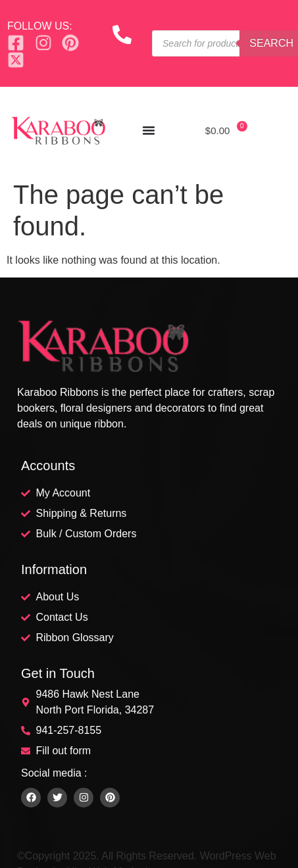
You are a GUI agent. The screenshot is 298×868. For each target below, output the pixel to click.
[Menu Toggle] (149, 130)
